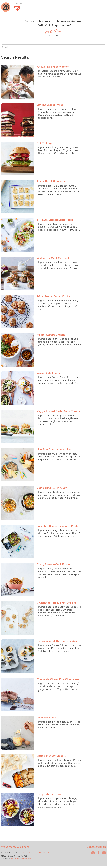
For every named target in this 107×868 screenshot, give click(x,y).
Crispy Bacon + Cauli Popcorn (55, 564)
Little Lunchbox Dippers (51, 756)
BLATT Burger (45, 143)
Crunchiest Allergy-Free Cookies (56, 603)
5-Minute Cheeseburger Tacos (55, 220)
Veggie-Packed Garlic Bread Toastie (58, 411)
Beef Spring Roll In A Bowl (52, 488)
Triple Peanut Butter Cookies (54, 296)
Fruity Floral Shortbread (52, 181)
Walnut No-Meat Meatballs (53, 258)
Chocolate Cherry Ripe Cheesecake (58, 679)
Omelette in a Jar (48, 717)
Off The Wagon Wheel (50, 105)
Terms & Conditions (41, 852)
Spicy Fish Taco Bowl (49, 794)
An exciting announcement (53, 67)
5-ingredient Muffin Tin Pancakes (57, 641)
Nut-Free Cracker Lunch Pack (55, 449)
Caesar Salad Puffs (48, 373)
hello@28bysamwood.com (21, 859)
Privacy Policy (27, 852)
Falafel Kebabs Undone (51, 335)
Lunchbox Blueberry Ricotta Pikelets (59, 526)
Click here (23, 847)
